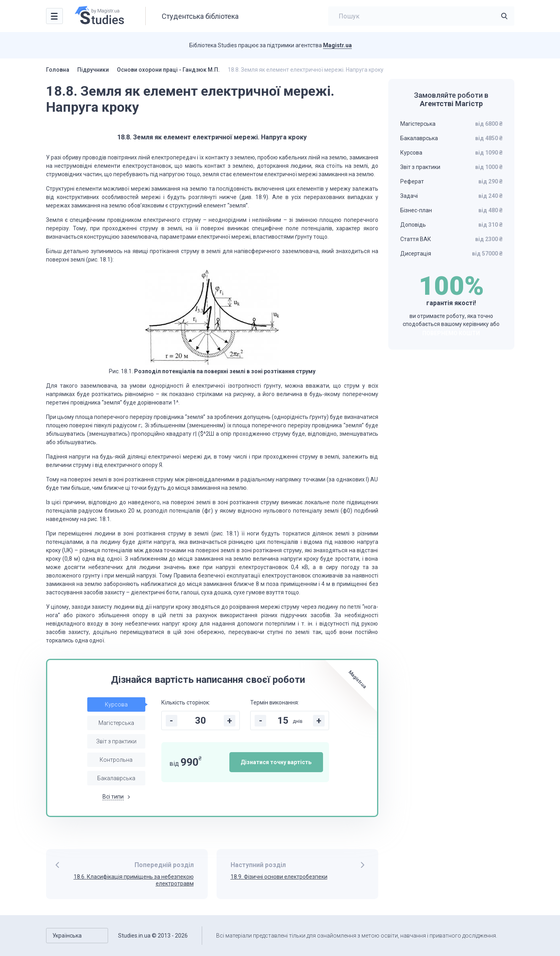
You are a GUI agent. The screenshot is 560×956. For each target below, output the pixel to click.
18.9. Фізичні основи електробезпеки (279, 877)
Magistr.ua (337, 45)
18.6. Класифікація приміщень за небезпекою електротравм (134, 880)
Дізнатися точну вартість (276, 762)
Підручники (93, 70)
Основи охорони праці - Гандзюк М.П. (168, 70)
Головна (58, 70)
